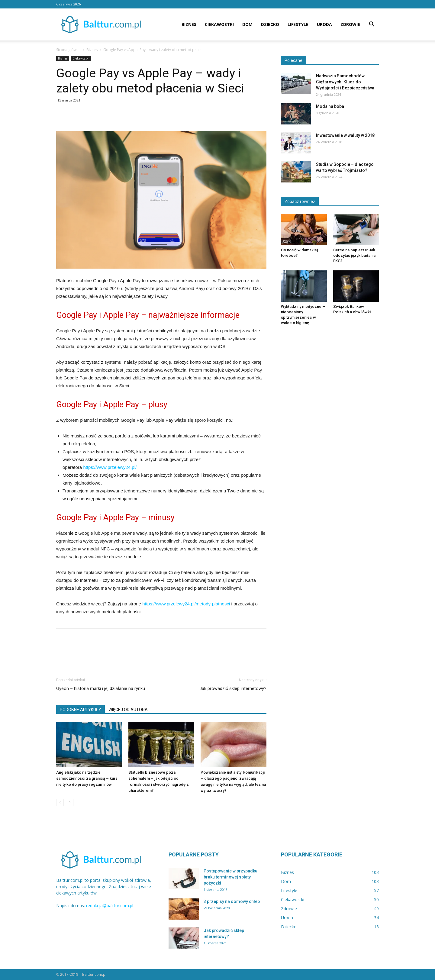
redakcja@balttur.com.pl (110, 906)
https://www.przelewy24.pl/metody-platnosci (186, 604)
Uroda (324, 24)
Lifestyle (298, 24)
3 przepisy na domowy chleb (232, 901)
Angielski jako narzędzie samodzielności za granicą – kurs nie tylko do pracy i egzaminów (87, 778)
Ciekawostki (219, 24)
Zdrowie (350, 24)
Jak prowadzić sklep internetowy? (233, 688)
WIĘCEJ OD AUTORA (128, 710)
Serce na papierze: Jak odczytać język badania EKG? (354, 255)
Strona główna (68, 50)
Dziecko (270, 24)
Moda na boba (330, 106)
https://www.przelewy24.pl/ (110, 467)
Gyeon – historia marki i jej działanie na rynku (101, 688)
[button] (372, 25)
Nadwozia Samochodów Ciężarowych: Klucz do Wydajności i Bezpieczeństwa (345, 82)
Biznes (189, 24)
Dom (247, 24)
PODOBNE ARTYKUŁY (81, 710)
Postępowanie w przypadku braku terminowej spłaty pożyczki (230, 877)
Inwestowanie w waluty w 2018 (345, 135)
